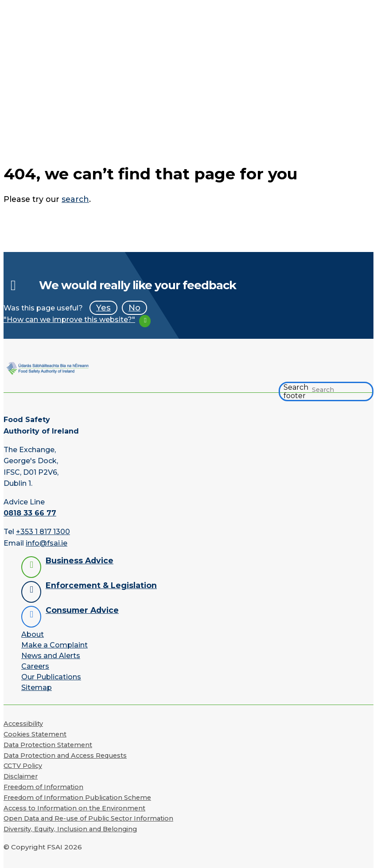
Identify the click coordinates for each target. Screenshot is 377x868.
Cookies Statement (35, 734)
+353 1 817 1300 (43, 532)
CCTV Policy (23, 766)
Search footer (296, 391)
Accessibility (23, 724)
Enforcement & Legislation (101, 585)
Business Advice (80, 560)
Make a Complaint (54, 645)
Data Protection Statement (48, 745)
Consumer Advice (82, 610)
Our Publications (51, 677)
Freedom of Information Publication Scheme (77, 798)
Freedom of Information (43, 787)
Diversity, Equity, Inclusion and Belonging (70, 829)
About (33, 634)
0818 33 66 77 (30, 513)
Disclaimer (21, 776)
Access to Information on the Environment (74, 808)
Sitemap (37, 688)
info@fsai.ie (47, 543)
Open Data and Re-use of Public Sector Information (88, 818)
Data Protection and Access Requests (65, 756)
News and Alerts (51, 656)
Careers (35, 666)
